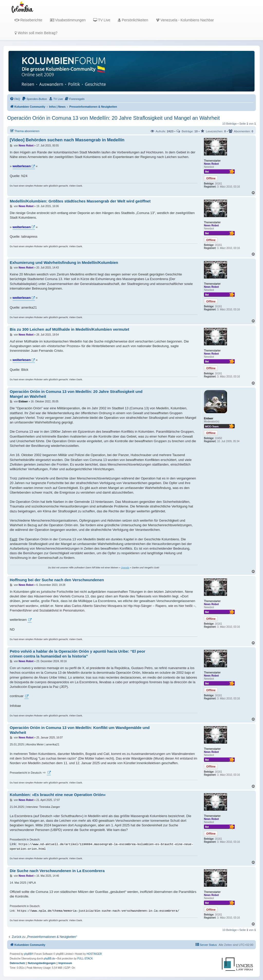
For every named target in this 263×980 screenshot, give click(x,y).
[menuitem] (15, 99)
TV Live (102, 20)
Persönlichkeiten (133, 20)
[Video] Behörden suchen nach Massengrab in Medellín (67, 140)
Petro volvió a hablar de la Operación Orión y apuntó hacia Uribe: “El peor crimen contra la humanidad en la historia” (78, 654)
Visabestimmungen (68, 20)
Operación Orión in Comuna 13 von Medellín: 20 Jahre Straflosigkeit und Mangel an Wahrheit (114, 118)
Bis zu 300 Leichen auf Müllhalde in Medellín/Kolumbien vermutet (69, 329)
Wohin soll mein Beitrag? (36, 33)
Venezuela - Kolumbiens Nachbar (185, 20)
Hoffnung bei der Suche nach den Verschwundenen (57, 580)
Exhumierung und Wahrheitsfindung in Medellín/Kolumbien (64, 262)
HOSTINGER (94, 954)
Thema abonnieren (25, 131)
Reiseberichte (29, 20)
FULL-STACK (85, 959)
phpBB (28, 954)
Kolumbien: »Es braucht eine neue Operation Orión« (58, 795)
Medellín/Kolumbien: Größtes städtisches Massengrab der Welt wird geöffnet (80, 201)
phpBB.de (49, 959)
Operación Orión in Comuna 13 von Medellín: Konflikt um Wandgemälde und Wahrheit (80, 730)
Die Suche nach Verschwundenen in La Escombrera (57, 871)
